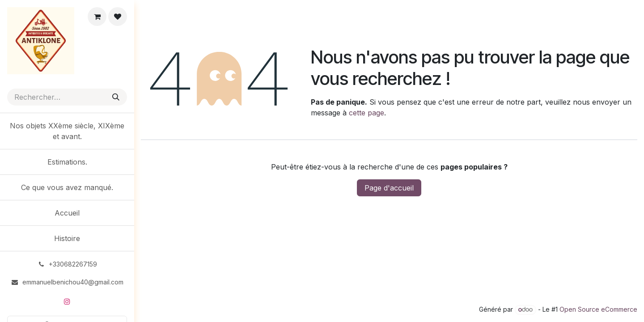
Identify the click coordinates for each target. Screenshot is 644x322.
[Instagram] (67, 301)
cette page (366, 113)
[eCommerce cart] (97, 17)
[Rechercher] (116, 97)
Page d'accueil (389, 188)
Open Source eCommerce (598, 309)
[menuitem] (67, 131)
